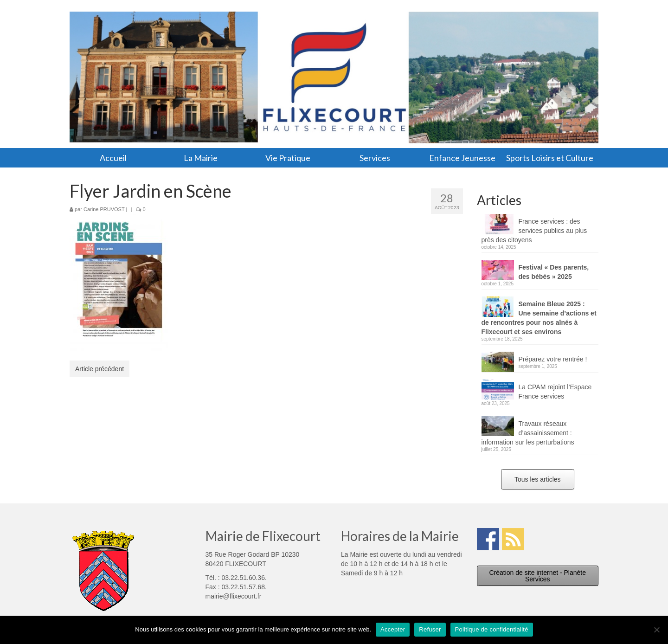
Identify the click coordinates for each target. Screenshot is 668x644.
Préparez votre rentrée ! (553, 359)
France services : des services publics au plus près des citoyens (534, 231)
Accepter (393, 629)
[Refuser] (656, 630)
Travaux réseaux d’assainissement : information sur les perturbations (528, 433)
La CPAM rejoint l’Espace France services (555, 392)
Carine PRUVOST (104, 209)
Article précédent (100, 369)
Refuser (430, 629)
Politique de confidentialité (492, 629)
